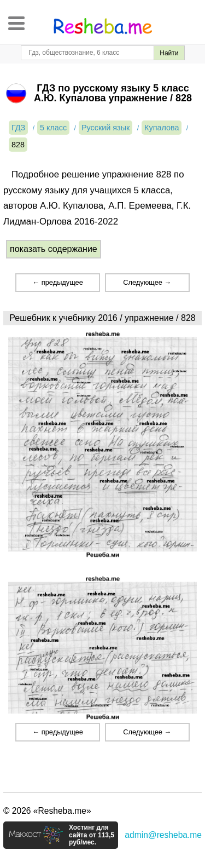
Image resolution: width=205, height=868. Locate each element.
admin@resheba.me (163, 835)
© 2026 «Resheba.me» (47, 811)
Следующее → (147, 282)
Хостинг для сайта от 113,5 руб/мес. (92, 835)
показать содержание (54, 249)
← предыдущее (57, 282)
